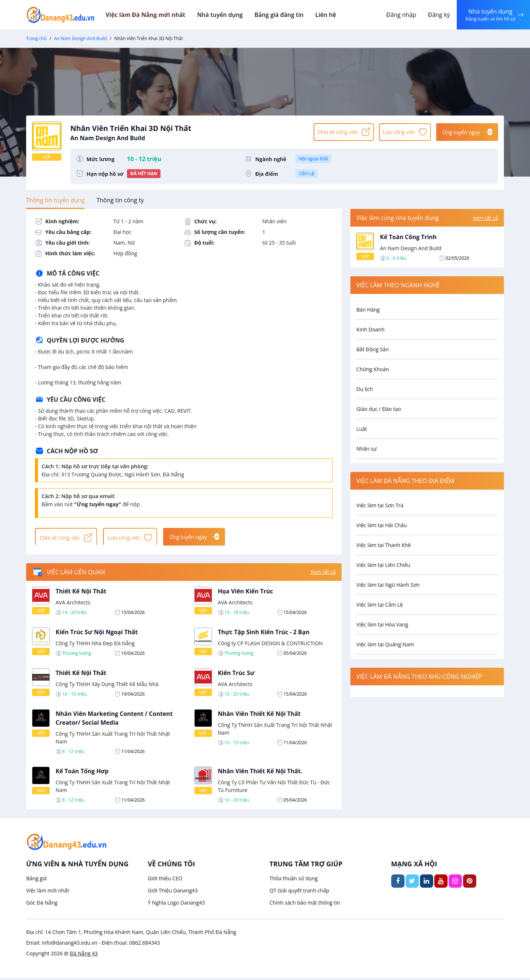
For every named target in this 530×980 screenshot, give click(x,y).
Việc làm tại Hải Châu (381, 525)
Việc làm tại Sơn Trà (380, 505)
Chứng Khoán (372, 369)
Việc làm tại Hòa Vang (382, 624)
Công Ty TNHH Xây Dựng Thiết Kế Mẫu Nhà (107, 686)
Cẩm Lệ (306, 173)
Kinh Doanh (370, 329)
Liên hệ (333, 15)
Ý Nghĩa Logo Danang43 (176, 905)
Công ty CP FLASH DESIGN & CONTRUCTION (270, 645)
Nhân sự (366, 449)
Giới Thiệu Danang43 (173, 893)
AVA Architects (73, 604)
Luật (362, 429)
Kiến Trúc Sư (236, 675)
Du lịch (365, 389)
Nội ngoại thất (313, 159)
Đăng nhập (399, 15)
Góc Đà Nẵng (42, 905)
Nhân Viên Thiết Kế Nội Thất (259, 716)
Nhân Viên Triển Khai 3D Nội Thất (188, 132)
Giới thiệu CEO (165, 880)
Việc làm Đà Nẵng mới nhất (156, 15)
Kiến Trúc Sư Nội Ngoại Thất (97, 634)
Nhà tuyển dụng (230, 15)
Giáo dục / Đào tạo (379, 409)
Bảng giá (36, 880)
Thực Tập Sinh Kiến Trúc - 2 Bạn (264, 634)
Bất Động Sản (372, 349)
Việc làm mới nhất (48, 893)
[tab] (55, 200)
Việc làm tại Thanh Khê (384, 545)
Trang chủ (36, 38)
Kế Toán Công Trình (408, 237)
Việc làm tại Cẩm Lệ (379, 605)
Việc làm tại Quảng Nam (385, 644)
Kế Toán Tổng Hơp (82, 773)
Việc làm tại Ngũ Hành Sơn (388, 585)
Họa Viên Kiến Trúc (245, 593)
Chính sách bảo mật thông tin (305, 905)
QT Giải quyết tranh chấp (299, 893)
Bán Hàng (368, 310)
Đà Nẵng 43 (84, 956)
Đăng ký (437, 15)
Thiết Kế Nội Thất (81, 593)
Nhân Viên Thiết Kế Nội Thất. (260, 773)
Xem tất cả (323, 574)
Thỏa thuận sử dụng (294, 880)
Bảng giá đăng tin (287, 15)
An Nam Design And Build (80, 38)
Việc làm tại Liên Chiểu (383, 565)
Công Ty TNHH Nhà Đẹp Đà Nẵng (95, 645)
